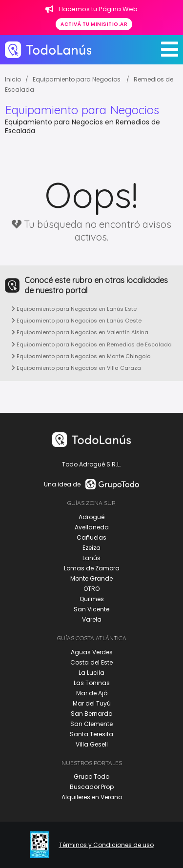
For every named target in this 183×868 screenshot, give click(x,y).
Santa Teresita (91, 734)
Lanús (91, 558)
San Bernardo (91, 714)
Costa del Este (91, 662)
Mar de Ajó (92, 693)
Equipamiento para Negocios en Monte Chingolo (81, 356)
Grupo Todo (91, 777)
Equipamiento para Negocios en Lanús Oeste (77, 321)
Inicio (13, 79)
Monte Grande (91, 578)
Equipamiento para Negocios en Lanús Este (74, 309)
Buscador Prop (92, 787)
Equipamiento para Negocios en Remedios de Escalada (92, 344)
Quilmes (92, 599)
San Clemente (91, 724)
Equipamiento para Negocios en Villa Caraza (76, 368)
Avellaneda (92, 527)
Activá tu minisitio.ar (94, 24)
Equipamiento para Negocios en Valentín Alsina (80, 332)
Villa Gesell (92, 744)
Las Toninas (92, 683)
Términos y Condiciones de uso (106, 845)
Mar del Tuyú (92, 703)
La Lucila (91, 673)
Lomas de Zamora (92, 568)
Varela (92, 619)
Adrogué (91, 517)
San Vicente (91, 609)
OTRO (91, 589)
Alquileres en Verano (92, 797)
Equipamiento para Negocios (77, 79)
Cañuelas (91, 537)
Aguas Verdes (92, 652)
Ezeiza (91, 548)
